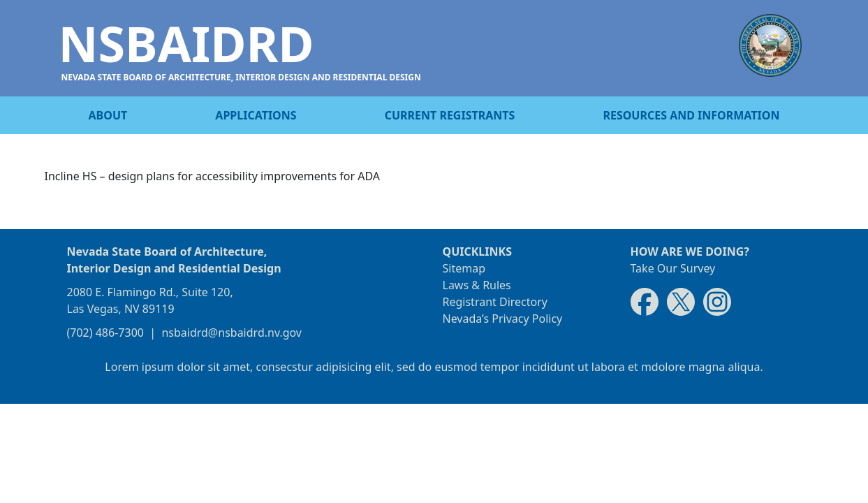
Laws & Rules (477, 285)
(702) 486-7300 (105, 333)
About (108, 115)
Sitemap (464, 268)
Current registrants (450, 115)
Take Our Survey (673, 268)
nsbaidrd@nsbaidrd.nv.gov (231, 333)
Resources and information (691, 115)
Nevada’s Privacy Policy (503, 319)
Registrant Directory (495, 302)
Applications (256, 115)
